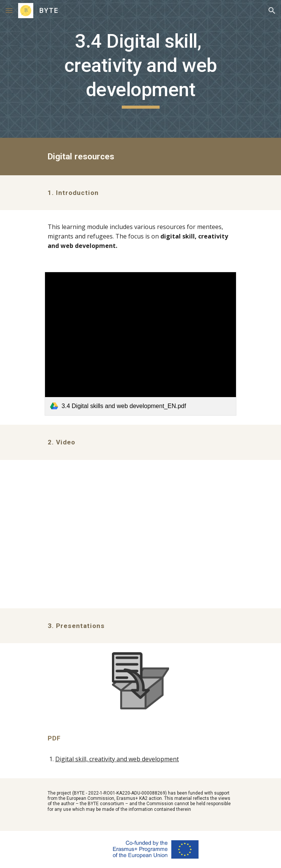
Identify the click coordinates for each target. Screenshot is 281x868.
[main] (140, 69)
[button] (9, 10)
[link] (140, 344)
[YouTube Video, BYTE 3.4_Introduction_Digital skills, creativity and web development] (140, 534)
